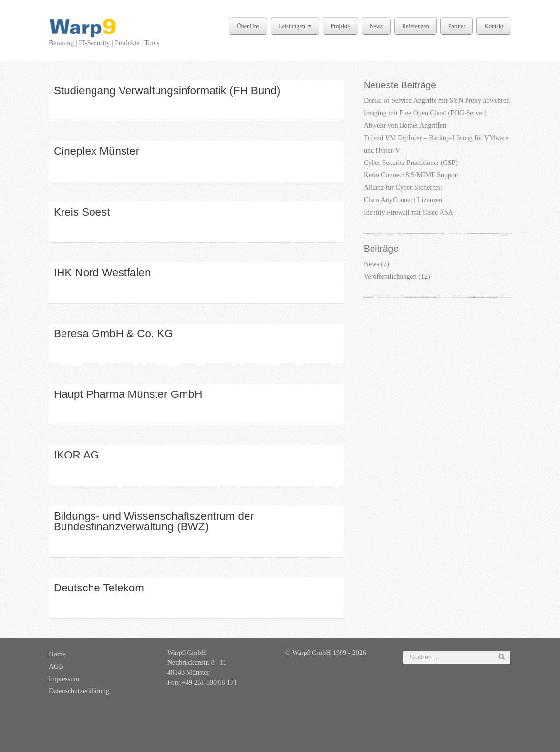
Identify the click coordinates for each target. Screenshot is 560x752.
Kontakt (494, 26)
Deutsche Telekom (99, 588)
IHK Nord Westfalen (102, 273)
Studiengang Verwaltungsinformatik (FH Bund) (167, 90)
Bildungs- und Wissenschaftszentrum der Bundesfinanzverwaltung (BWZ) (154, 521)
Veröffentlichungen (390, 277)
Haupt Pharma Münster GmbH (128, 394)
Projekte (341, 26)
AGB (56, 667)
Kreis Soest (82, 212)
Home (57, 654)
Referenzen (416, 26)
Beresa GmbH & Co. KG (113, 334)
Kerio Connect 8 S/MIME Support (411, 175)
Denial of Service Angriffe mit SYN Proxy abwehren (437, 101)
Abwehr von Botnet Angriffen (405, 125)
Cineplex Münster (96, 151)
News (376, 26)
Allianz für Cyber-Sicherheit (403, 187)
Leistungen (295, 26)
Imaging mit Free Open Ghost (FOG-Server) (425, 113)
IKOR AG (76, 455)
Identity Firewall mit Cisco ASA (408, 213)
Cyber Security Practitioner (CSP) (411, 163)
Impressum (64, 679)
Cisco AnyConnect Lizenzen (403, 200)
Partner (457, 26)
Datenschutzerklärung (79, 691)
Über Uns (248, 26)
